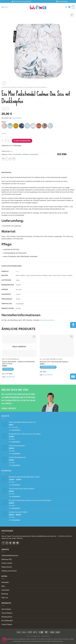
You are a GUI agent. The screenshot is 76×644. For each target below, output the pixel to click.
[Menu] (5, 7)
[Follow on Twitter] (10, 543)
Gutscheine (5, 590)
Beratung (5, 594)
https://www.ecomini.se (47, 320)
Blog (3, 586)
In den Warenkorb (22, 141)
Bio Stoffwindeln (7, 621)
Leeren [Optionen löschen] (4, 134)
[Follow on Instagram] (7, 543)
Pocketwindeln (41, 87)
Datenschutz (35, 636)
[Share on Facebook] (7, 159)
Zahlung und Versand (9, 571)
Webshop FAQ (7, 559)
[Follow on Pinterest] (14, 543)
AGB (28, 636)
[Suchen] (66, 7)
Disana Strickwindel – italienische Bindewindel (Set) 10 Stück (18, 363)
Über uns (5, 598)
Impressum (46, 636)
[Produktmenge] (6, 141)
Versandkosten (17, 118)
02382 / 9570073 (9, 408)
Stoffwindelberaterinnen (10, 556)
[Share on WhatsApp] (3, 159)
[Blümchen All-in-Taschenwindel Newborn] (57, 346)
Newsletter (5, 582)
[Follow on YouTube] (18, 543)
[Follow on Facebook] (3, 543)
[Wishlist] (69, 7)
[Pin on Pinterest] (14, 159)
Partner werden (7, 563)
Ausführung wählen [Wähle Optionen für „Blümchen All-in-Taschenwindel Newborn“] (48, 367)
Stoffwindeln (29, 87)
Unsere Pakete (7, 624)
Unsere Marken (7, 613)
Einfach (10, 154)
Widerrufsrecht (7, 567)
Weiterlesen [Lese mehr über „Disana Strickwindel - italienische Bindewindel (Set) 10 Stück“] (8, 369)
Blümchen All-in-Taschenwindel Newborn (54, 362)
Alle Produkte (6, 609)
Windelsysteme (17, 87)
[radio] (4, 126)
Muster (4, 122)
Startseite (6, 87)
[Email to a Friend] (10, 159)
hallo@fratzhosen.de (14, 397)
